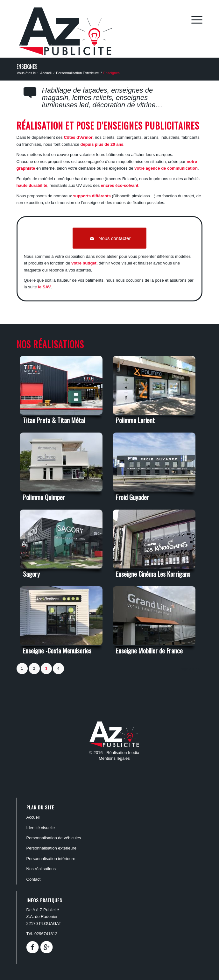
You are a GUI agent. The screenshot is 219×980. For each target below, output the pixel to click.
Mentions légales (114, 758)
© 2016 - (98, 753)
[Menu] (194, 19)
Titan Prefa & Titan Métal (54, 420)
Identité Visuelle (41, 828)
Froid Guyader (132, 497)
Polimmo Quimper (44, 497)
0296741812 (46, 934)
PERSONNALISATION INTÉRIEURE (51, 859)
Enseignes (27, 67)
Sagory (31, 574)
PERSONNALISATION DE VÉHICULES (54, 838)
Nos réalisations (41, 869)
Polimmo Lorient (135, 420)
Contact (34, 879)
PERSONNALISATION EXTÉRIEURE (52, 848)
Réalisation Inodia (123, 753)
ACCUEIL (33, 817)
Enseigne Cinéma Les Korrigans (153, 574)
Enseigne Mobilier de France (149, 651)
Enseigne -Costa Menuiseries (57, 651)
